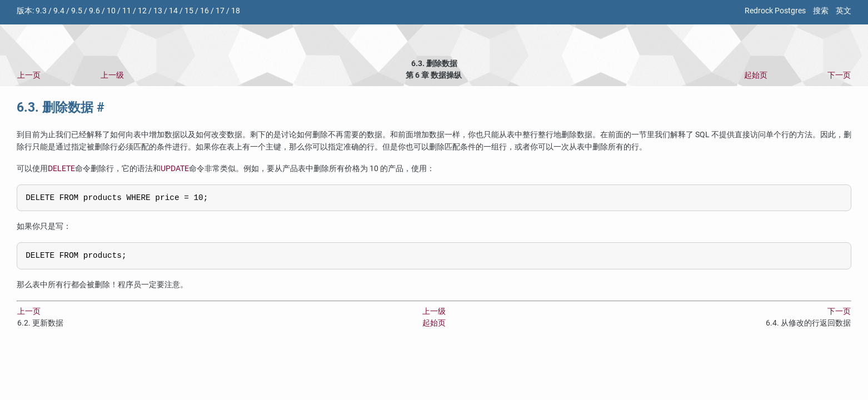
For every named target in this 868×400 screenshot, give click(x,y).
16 (204, 11)
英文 (844, 11)
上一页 (29, 75)
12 (142, 11)
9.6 (94, 11)
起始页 (756, 75)
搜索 (821, 11)
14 (173, 11)
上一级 (112, 75)
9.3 (41, 11)
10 (111, 11)
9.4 (59, 11)
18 (236, 11)
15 (189, 11)
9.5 (77, 11)
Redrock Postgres (775, 11)
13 (158, 11)
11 (127, 11)
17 (220, 11)
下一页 (839, 75)
